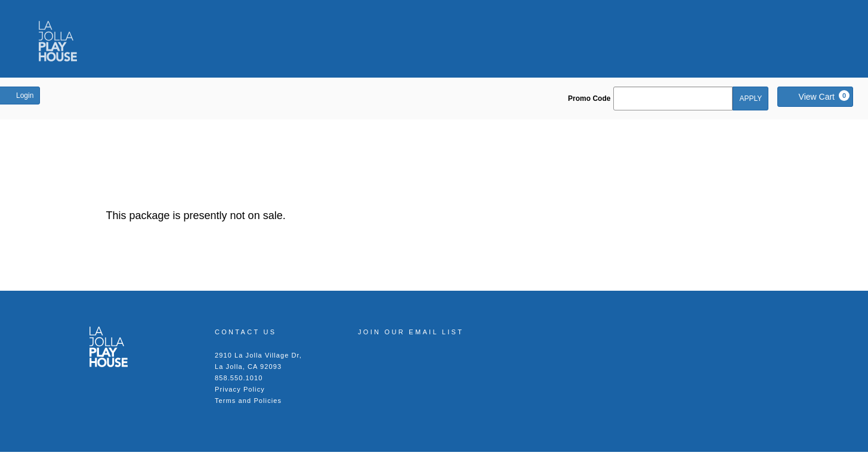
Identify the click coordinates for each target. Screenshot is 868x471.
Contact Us (246, 332)
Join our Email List (411, 332)
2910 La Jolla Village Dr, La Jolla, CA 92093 (258, 361)
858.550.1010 (239, 378)
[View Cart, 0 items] (815, 97)
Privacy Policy (240, 389)
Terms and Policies (248, 401)
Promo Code (589, 98)
